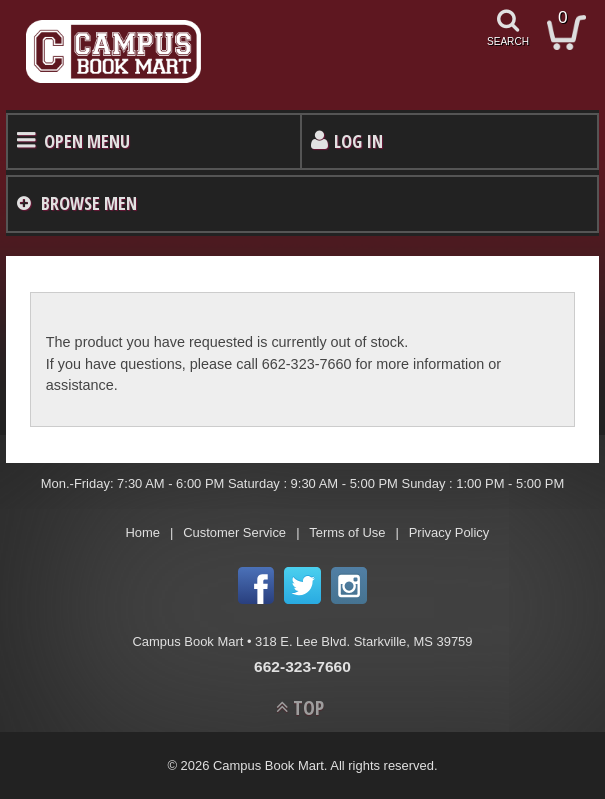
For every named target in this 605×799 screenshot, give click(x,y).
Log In (358, 141)
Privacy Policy (449, 532)
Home (142, 532)
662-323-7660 (302, 666)
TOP (308, 707)
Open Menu (87, 141)
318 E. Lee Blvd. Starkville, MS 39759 (363, 641)
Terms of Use (347, 532)
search (508, 41)
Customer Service (234, 532)
